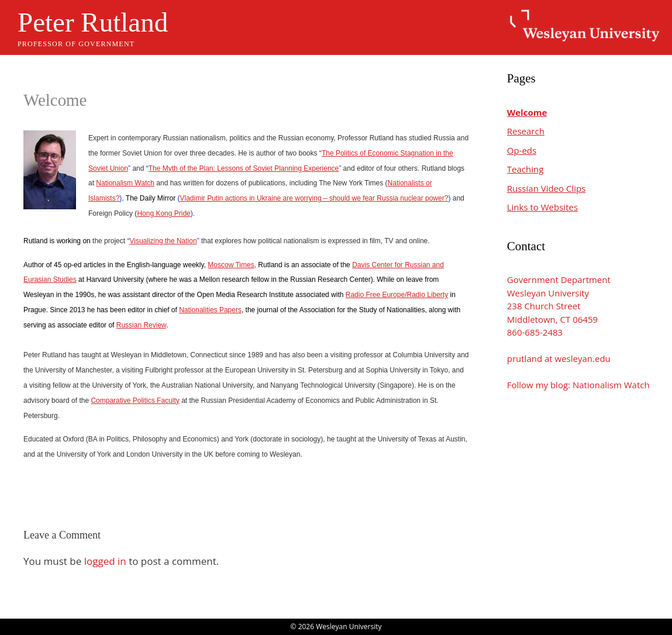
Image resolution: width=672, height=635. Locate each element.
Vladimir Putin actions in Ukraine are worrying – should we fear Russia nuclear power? (314, 198)
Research (526, 131)
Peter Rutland (93, 22)
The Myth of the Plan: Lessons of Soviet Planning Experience (244, 168)
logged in (105, 561)
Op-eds (522, 150)
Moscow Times (231, 265)
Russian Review (141, 325)
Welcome (527, 112)
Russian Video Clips (547, 188)
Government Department (559, 279)
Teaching (525, 169)
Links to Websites (542, 207)
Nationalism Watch (125, 183)
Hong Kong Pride (163, 213)
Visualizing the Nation (163, 241)
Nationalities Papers (210, 310)
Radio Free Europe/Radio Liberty (397, 295)
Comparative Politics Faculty (135, 401)
